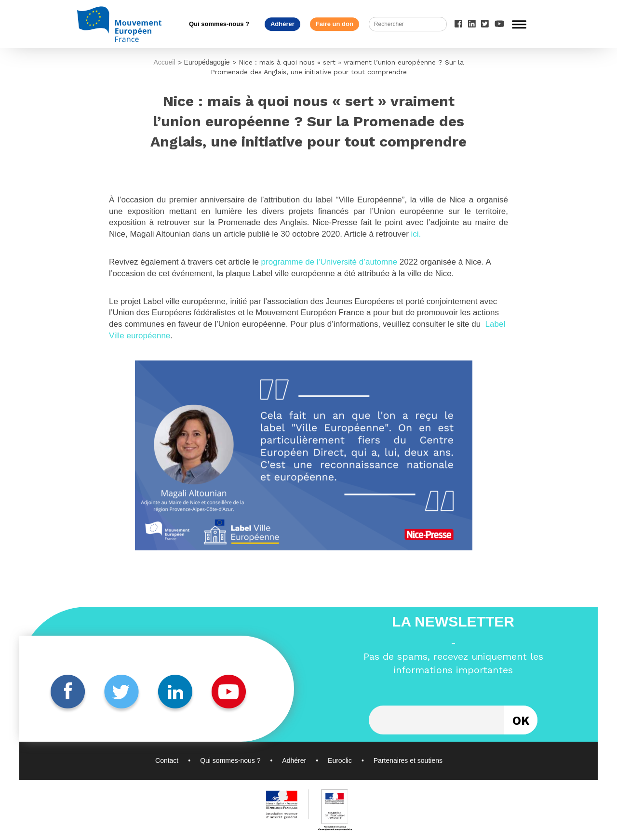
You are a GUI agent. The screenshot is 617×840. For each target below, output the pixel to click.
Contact (167, 760)
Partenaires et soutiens (408, 760)
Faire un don (335, 24)
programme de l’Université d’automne (330, 262)
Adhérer (282, 24)
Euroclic (340, 760)
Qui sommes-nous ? (219, 24)
